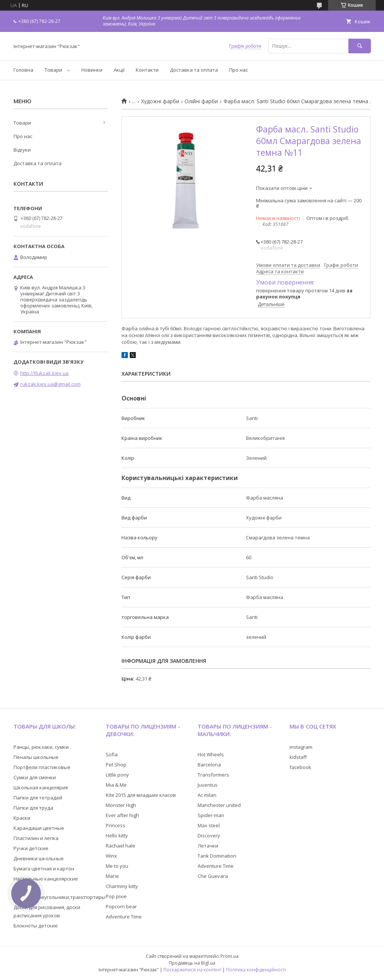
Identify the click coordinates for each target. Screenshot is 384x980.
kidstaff (298, 757)
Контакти (147, 70)
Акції (119, 70)
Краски (22, 818)
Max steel (209, 825)
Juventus (208, 785)
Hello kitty (117, 835)
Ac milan (207, 795)
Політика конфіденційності (256, 970)
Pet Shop (116, 765)
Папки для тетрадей (38, 798)
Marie (112, 876)
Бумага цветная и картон (44, 869)
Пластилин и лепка (36, 838)
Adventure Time (124, 917)
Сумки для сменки (35, 777)
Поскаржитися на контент (192, 970)
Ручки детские (31, 848)
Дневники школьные (39, 858)
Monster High (121, 805)
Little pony (117, 775)
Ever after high (122, 815)
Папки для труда (33, 808)
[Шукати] (360, 46)
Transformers (213, 775)
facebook (300, 767)
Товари (53, 70)
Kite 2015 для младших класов (141, 795)
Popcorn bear (121, 906)
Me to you (117, 866)
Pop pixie (116, 896)
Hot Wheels (211, 754)
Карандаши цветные (39, 828)
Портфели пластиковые (42, 767)
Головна (23, 70)
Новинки (92, 70)
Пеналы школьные (36, 757)
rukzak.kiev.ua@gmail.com (50, 384)
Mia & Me (116, 785)
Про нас (238, 70)
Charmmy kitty (122, 886)
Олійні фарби (201, 101)
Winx (111, 856)
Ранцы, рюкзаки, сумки (41, 747)
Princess (115, 825)
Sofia (112, 754)
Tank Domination (217, 856)
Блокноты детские (36, 926)
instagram (301, 747)
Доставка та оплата (194, 70)
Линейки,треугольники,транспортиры (59, 897)
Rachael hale (121, 846)
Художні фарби (160, 101)
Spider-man (211, 815)
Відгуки (22, 150)
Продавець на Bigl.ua (192, 963)
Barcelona (209, 765)
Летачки (208, 846)
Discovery (209, 835)
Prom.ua (229, 956)
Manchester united (219, 805)
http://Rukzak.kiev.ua (44, 373)
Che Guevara (213, 876)
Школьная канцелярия (41, 787)
